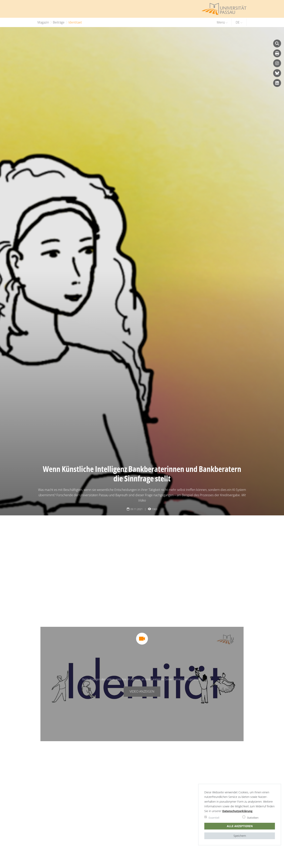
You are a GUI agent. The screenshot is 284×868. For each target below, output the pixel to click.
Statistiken (253, 818)
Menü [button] (222, 22)
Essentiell (214, 818)
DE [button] (239, 22)
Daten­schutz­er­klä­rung (237, 811)
